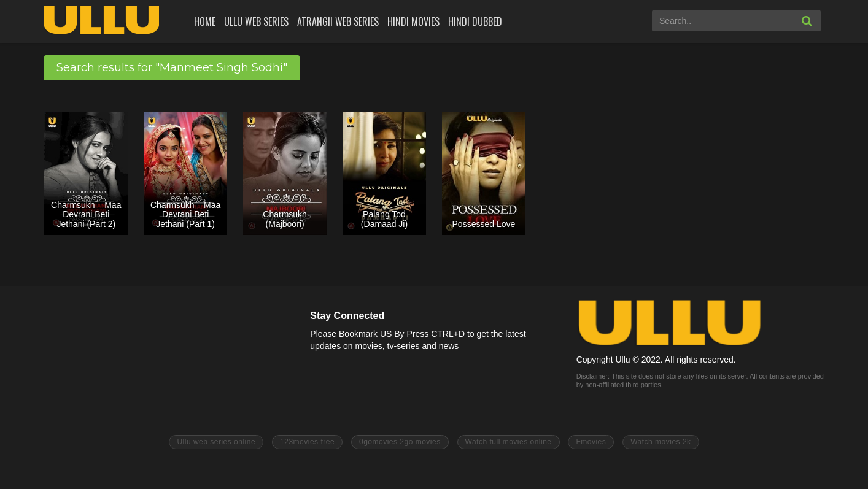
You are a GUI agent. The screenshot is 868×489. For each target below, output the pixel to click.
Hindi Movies (413, 21)
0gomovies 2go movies (400, 442)
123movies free (307, 442)
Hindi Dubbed (475, 21)
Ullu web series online (216, 442)
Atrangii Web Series (338, 21)
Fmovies (591, 442)
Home (205, 21)
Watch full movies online (509, 442)
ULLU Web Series (256, 21)
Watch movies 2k (661, 442)
